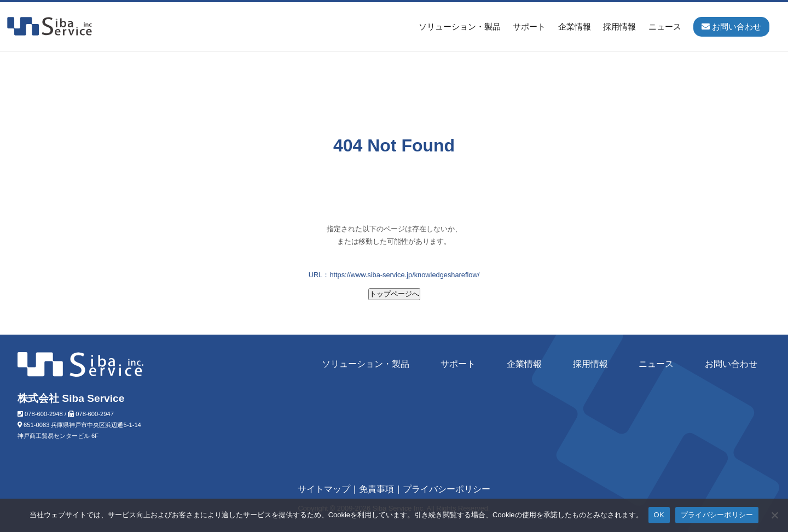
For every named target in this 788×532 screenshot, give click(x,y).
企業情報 (575, 27)
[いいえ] (774, 515)
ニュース (665, 27)
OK (659, 515)
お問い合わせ (731, 364)
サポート (529, 27)
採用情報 (619, 27)
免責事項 (376, 489)
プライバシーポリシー (447, 489)
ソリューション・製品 (460, 27)
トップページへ (394, 294)
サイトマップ (324, 489)
